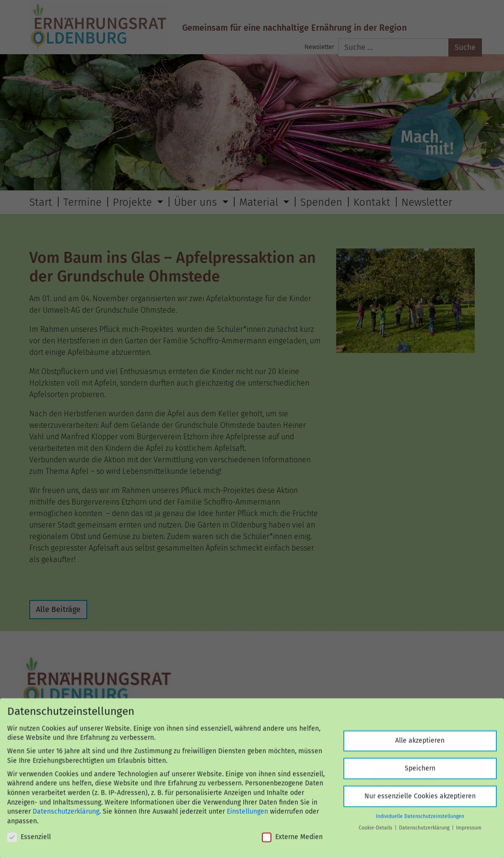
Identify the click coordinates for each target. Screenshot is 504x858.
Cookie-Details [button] (376, 833)
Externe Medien (292, 841)
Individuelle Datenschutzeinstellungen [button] (420, 821)
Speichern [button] (420, 773)
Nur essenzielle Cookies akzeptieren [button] (420, 801)
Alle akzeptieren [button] (420, 746)
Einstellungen (247, 817)
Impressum (469, 833)
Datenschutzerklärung (66, 817)
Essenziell (29, 841)
